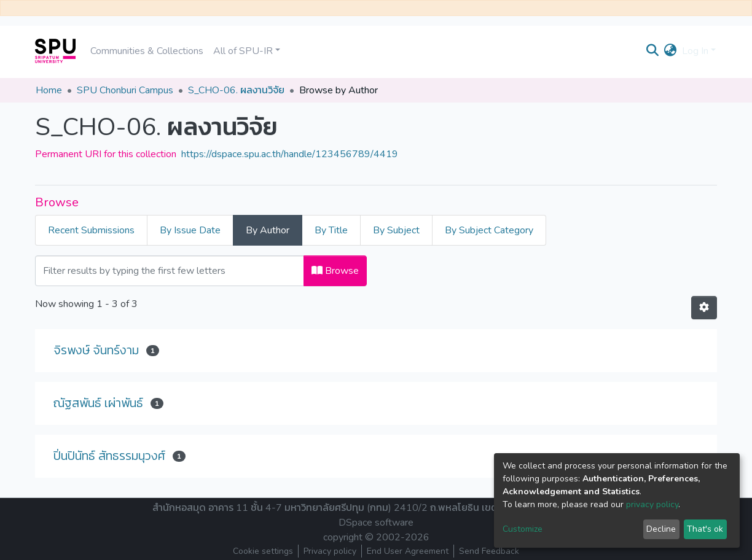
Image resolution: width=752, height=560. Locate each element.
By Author (268, 230)
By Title (331, 230)
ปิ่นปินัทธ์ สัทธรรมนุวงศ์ (109, 456)
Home (49, 90)
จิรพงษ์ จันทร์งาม (96, 350)
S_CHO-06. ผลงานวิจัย (236, 90)
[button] (671, 51)
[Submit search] (653, 51)
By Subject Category (489, 230)
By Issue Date (190, 230)
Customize (523, 529)
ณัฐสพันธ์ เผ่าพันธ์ (98, 403)
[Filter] (170, 271)
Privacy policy (330, 551)
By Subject (396, 230)
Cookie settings (263, 551)
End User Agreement (408, 551)
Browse (335, 271)
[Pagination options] (704, 308)
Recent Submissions (91, 230)
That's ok (705, 529)
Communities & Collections (147, 51)
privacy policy (652, 504)
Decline (661, 529)
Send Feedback (489, 551)
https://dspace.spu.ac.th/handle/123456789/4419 (290, 154)
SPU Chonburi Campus (125, 90)
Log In (695, 51)
